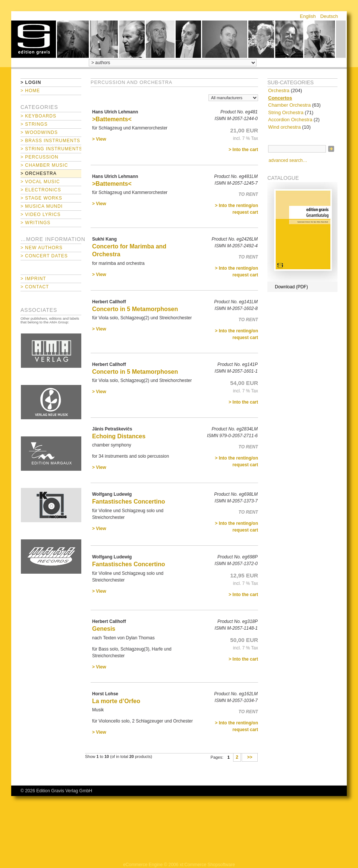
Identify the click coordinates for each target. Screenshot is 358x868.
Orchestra (279, 90)
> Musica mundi (42, 206)
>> (250, 758)
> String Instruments (51, 149)
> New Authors (42, 248)
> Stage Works (41, 198)
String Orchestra (286, 112)
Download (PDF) (291, 287)
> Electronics (41, 190)
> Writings (35, 223)
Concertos (280, 98)
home (34, 39)
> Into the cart (243, 150)
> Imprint (33, 279)
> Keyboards (38, 116)
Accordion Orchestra (290, 120)
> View (99, 139)
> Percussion (40, 157)
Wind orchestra (284, 127)
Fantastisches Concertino (129, 502)
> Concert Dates (44, 256)
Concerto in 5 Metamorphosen (135, 309)
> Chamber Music (44, 165)
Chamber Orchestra (289, 105)
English (308, 16)
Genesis (104, 629)
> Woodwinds (39, 132)
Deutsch (329, 16)
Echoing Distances (119, 436)
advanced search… (288, 160)
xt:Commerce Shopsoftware (207, 865)
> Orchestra (39, 173)
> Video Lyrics (40, 214)
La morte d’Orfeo (116, 701)
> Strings (34, 124)
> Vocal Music (40, 182)
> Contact (35, 287)
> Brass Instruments (50, 141)
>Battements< (112, 119)
